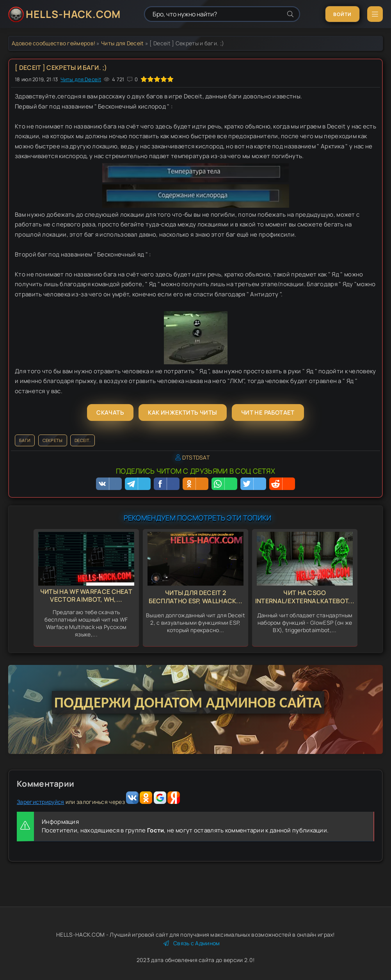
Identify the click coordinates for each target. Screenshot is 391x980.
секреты (53, 440)
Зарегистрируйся (41, 802)
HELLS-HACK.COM (73, 14)
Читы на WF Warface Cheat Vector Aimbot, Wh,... (86, 596)
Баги (25, 440)
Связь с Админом (192, 943)
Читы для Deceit (123, 43)
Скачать (110, 412)
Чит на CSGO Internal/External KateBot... (305, 597)
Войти (342, 14)
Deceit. (83, 440)
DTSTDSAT (196, 457)
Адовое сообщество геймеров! (53, 43)
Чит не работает (268, 412)
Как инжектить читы (182, 412)
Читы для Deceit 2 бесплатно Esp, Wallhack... (196, 597)
